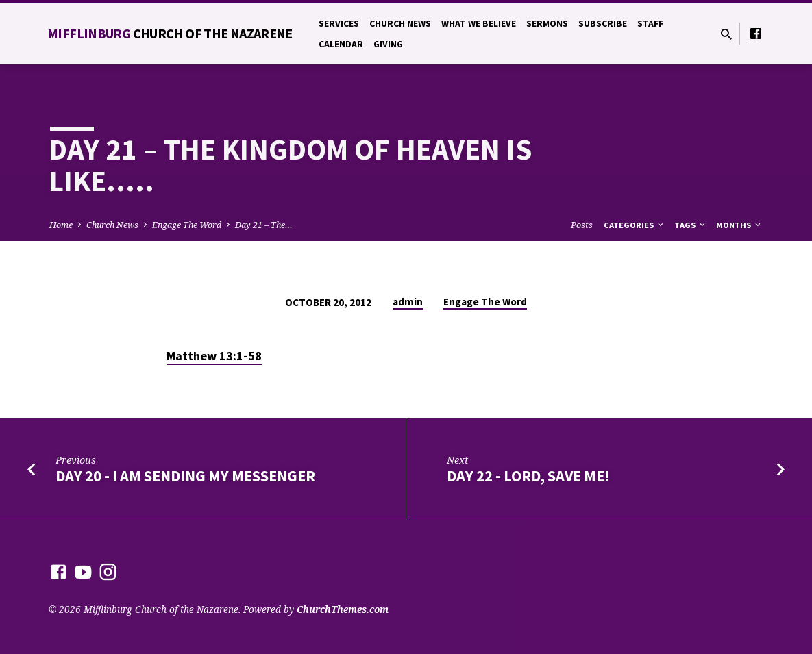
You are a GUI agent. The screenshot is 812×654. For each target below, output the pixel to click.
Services (339, 24)
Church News (400, 24)
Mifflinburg (170, 33)
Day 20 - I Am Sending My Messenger (185, 476)
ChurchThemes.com (343, 609)
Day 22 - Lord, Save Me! (528, 476)
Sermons (547, 24)
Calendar (341, 44)
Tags (691, 225)
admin (408, 302)
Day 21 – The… (264, 225)
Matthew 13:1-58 (214, 356)
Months (739, 225)
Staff (650, 24)
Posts (582, 225)
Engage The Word (187, 225)
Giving (388, 44)
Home (61, 225)
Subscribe (603, 24)
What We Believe (479, 24)
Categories (635, 225)
